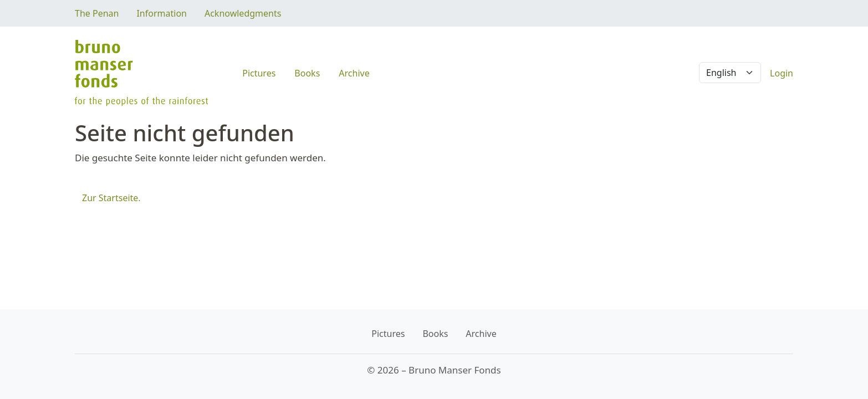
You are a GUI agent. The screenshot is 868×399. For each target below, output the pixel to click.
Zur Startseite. (111, 198)
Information (162, 13)
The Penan (97, 13)
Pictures (259, 73)
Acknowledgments (243, 13)
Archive (354, 73)
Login (782, 73)
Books (307, 73)
